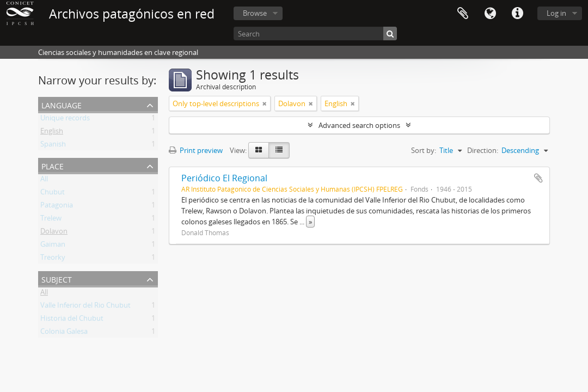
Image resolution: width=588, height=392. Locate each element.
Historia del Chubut (72, 320)
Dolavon (54, 233)
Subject (57, 278)
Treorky (53, 259)
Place (53, 165)
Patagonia (57, 207)
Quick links (517, 14)
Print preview (196, 150)
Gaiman (53, 246)
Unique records (65, 120)
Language (490, 14)
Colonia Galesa (64, 333)
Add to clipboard (538, 178)
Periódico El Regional (224, 178)
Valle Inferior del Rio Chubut (85, 307)
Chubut (53, 194)
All (44, 181)
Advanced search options (359, 125)
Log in (556, 13)
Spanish (53, 146)
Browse (255, 13)
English (52, 133)
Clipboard (463, 14)
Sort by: (424, 150)
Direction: (483, 150)
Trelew (51, 220)
